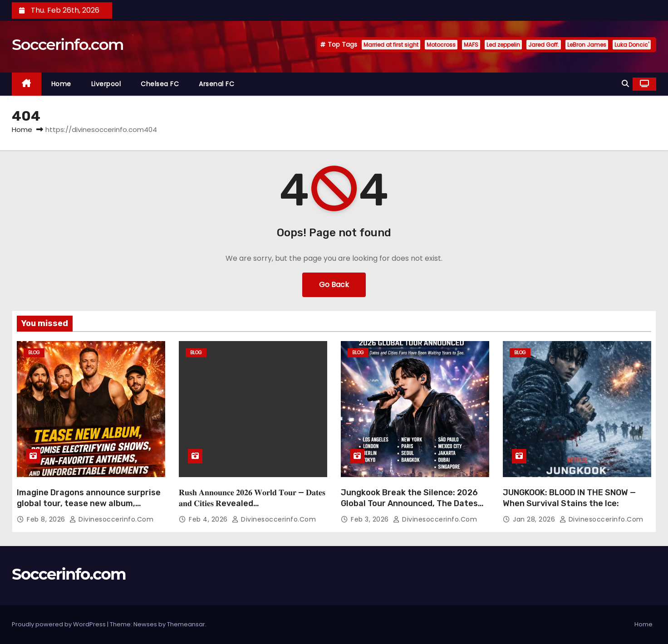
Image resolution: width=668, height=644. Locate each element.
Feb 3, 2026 (371, 519)
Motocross (441, 45)
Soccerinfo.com (68, 44)
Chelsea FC (160, 84)
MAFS (471, 45)
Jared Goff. (544, 45)
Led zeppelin (503, 45)
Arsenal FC (216, 84)
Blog (34, 353)
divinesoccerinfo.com (111, 519)
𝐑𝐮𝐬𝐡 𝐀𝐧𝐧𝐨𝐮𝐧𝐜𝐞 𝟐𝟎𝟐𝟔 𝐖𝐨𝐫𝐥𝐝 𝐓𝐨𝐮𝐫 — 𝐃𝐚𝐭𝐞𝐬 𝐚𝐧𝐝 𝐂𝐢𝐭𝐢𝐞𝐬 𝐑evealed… (252, 498)
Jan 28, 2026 (535, 519)
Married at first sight (391, 45)
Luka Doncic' (632, 45)
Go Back (334, 285)
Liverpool (106, 84)
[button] (625, 84)
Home (61, 84)
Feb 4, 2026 (209, 519)
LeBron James (587, 45)
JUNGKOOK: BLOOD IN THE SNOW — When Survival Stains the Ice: (569, 498)
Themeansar (186, 624)
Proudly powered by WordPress (59, 624)
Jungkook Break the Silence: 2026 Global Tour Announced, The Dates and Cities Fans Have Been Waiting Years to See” (410, 509)
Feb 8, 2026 (47, 519)
